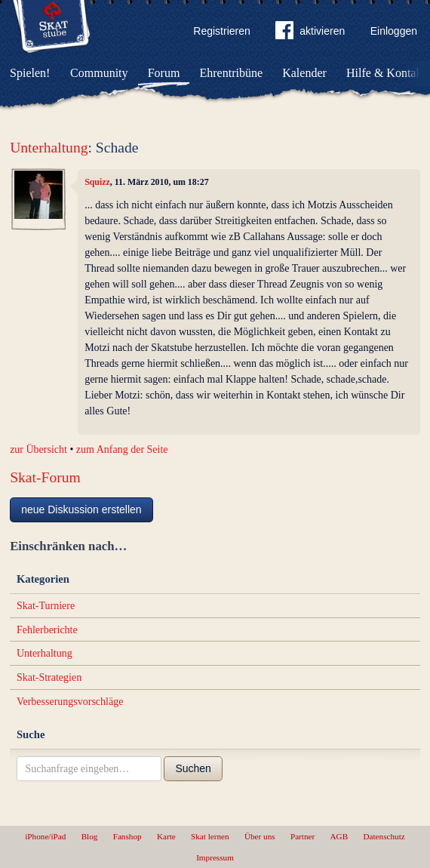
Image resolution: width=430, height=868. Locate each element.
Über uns (260, 836)
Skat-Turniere (46, 606)
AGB (339, 836)
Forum (164, 73)
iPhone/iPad (45, 836)
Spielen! (30, 73)
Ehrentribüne (232, 73)
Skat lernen (210, 836)
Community (99, 73)
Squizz (97, 182)
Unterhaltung (49, 148)
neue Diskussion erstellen (81, 509)
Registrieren (221, 31)
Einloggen (394, 31)
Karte (166, 836)
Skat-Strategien (49, 677)
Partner (303, 836)
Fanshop (127, 836)
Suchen (193, 768)
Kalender (304, 73)
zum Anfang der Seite (122, 449)
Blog (90, 836)
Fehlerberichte (47, 630)
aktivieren (310, 33)
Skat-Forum (45, 477)
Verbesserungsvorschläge (70, 702)
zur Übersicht (38, 449)
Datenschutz (384, 836)
